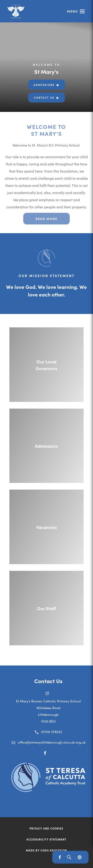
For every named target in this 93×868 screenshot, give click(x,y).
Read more (46, 219)
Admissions (44, 85)
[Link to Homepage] (16, 11)
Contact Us (44, 97)
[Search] (69, 857)
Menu (73, 11)
